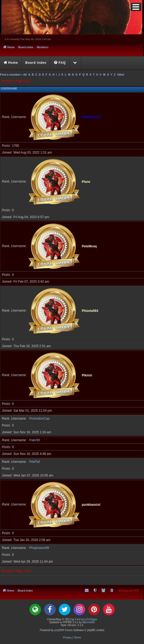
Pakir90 (35, 440)
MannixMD (89, 622)
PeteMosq (89, 246)
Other (121, 75)
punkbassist (91, 504)
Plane (86, 181)
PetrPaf (34, 462)
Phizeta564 (90, 311)
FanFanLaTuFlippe (86, 619)
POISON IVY (91, 117)
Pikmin (87, 375)
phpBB (58, 630)
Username (9, 89)
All (25, 75)
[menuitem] (60, 63)
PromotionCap (39, 419)
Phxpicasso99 (39, 548)
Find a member (10, 75)
